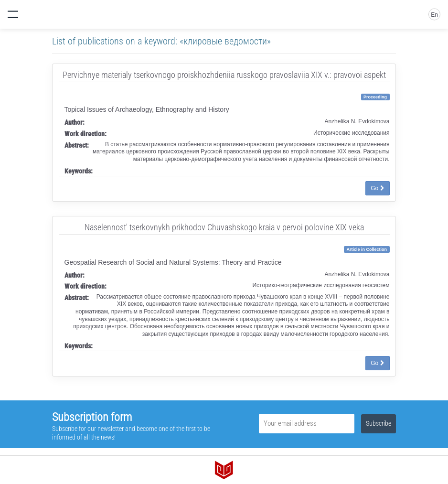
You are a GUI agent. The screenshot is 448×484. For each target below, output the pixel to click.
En (434, 15)
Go (377, 188)
